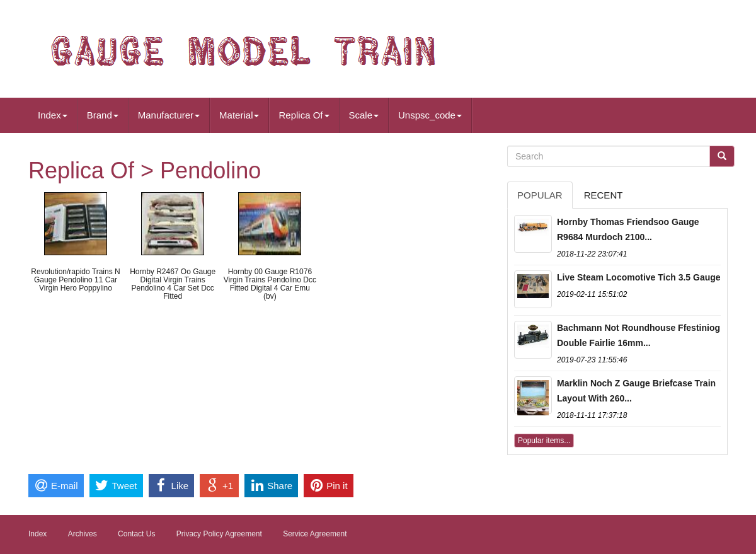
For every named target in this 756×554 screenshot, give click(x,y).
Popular (540, 195)
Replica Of (304, 115)
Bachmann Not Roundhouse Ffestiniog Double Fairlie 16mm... (639, 335)
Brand (103, 115)
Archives (83, 534)
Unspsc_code (430, 115)
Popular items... (544, 441)
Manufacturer (169, 115)
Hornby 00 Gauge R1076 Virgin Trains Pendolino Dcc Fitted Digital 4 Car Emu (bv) (270, 284)
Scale (364, 115)
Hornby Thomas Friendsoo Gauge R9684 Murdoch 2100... (628, 229)
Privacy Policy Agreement (219, 534)
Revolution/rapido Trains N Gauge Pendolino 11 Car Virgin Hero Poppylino (75, 280)
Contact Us (136, 534)
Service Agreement (315, 534)
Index (53, 115)
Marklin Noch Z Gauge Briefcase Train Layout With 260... (636, 391)
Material (239, 115)
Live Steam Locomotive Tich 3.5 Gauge (639, 277)
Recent (604, 195)
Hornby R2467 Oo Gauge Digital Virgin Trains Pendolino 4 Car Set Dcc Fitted (173, 284)
